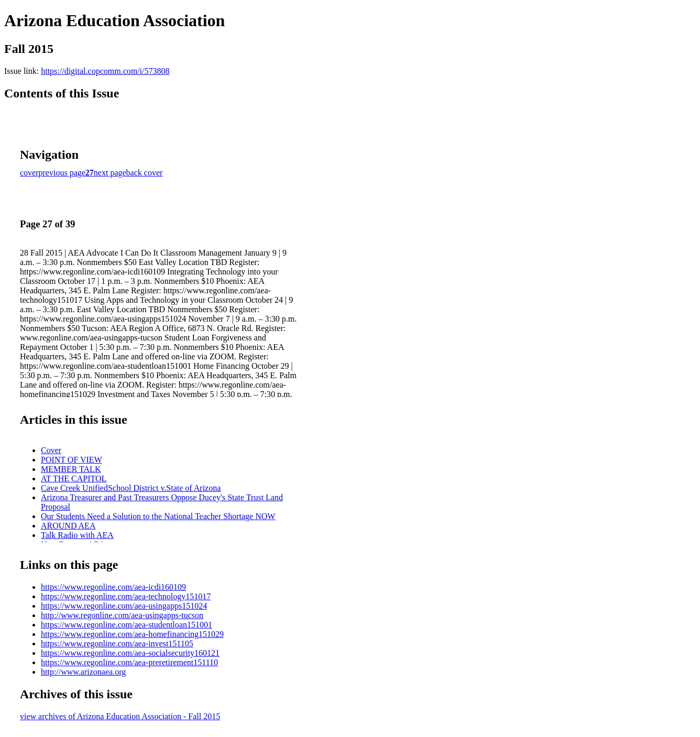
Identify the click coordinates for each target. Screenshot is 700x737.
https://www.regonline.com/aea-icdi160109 (113, 587)
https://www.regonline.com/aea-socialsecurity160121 (130, 653)
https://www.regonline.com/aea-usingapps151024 (124, 606)
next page (110, 173)
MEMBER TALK (71, 469)
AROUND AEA (68, 526)
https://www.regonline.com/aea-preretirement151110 (129, 662)
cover (29, 173)
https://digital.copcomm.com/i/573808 (105, 71)
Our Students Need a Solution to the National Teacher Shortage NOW (158, 516)
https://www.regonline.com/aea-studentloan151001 (127, 625)
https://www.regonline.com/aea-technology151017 (126, 596)
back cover (145, 173)
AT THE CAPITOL (74, 478)
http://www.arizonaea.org (83, 672)
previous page (62, 173)
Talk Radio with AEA (77, 535)
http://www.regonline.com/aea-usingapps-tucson (122, 615)
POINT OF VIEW (72, 460)
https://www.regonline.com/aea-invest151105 (117, 643)
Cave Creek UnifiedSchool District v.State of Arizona (131, 488)
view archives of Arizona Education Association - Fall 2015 (120, 716)
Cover (51, 450)
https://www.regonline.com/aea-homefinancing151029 (132, 634)
